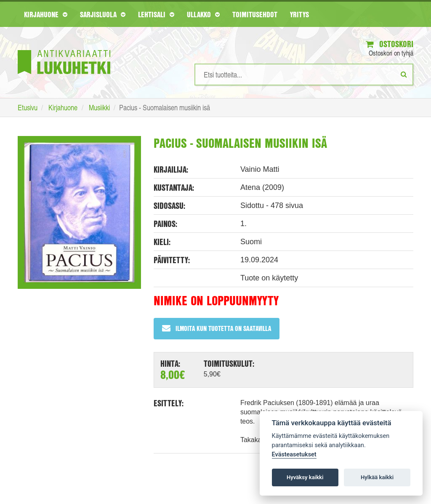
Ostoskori (390, 44)
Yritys (299, 14)
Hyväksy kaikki (305, 477)
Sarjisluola (103, 14)
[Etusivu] (64, 49)
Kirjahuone (46, 14)
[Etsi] (404, 74)
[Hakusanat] (304, 75)
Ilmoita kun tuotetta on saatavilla (217, 328)
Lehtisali (156, 14)
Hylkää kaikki (377, 477)
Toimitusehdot (255, 14)
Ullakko (203, 14)
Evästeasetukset (294, 455)
